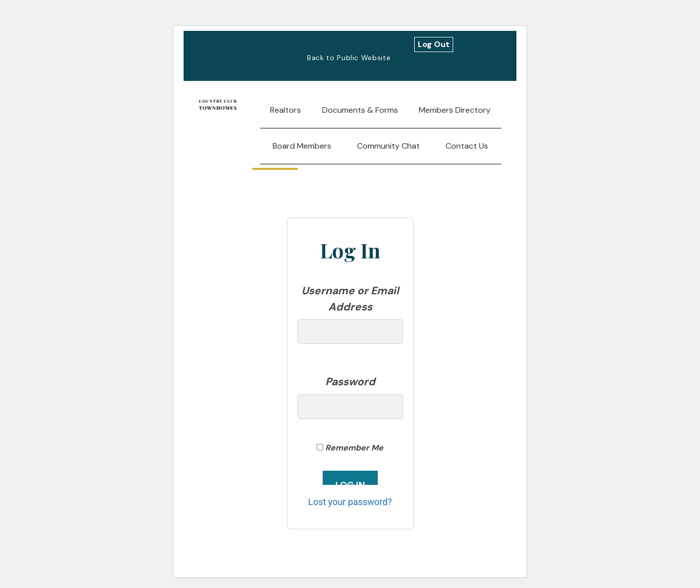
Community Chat (388, 146)
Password (350, 382)
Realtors (286, 110)
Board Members (302, 146)
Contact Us (467, 146)
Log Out (434, 44)
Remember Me (350, 448)
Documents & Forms (360, 110)
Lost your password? (350, 502)
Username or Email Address (350, 299)
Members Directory (455, 110)
